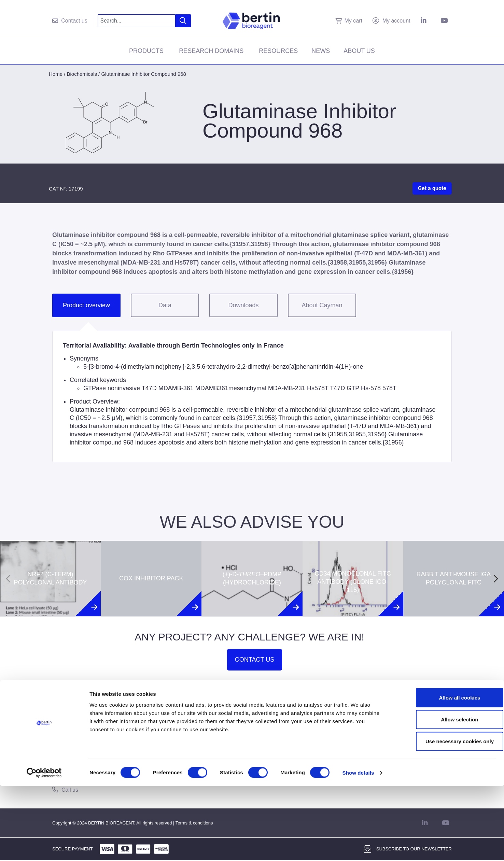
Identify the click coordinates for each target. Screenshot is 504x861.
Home (56, 74)
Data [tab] (165, 305)
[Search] (183, 21)
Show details (358, 848)
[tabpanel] (252, 397)
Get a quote (432, 188)
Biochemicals (82, 74)
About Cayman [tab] (322, 305)
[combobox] (137, 21)
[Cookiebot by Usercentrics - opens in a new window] (44, 848)
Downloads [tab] (243, 305)
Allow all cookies (447, 772)
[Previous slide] (8, 579)
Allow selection (447, 794)
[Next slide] (496, 579)
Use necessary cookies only (447, 816)
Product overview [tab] (86, 305)
